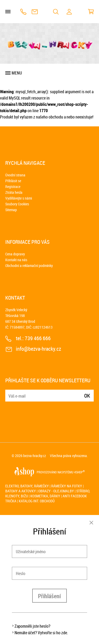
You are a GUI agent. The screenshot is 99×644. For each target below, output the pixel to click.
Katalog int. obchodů (37, 501)
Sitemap (11, 210)
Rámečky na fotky (67, 486)
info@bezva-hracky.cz (35, 12)
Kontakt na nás (16, 260)
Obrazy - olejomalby (56, 491)
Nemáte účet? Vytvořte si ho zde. (41, 633)
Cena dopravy (15, 254)
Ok (87, 396)
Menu (17, 73)
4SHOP (79, 472)
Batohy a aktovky (21, 491)
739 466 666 (23, 12)
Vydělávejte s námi (19, 198)
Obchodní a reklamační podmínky (29, 266)
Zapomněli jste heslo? (32, 626)
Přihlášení (49, 596)
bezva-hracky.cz (35, 456)
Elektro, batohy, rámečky (27, 486)
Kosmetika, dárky (45, 496)
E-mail (10, 392)
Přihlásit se (13, 181)
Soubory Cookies (17, 204)
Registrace (13, 187)
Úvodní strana (15, 175)
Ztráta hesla (14, 192)
